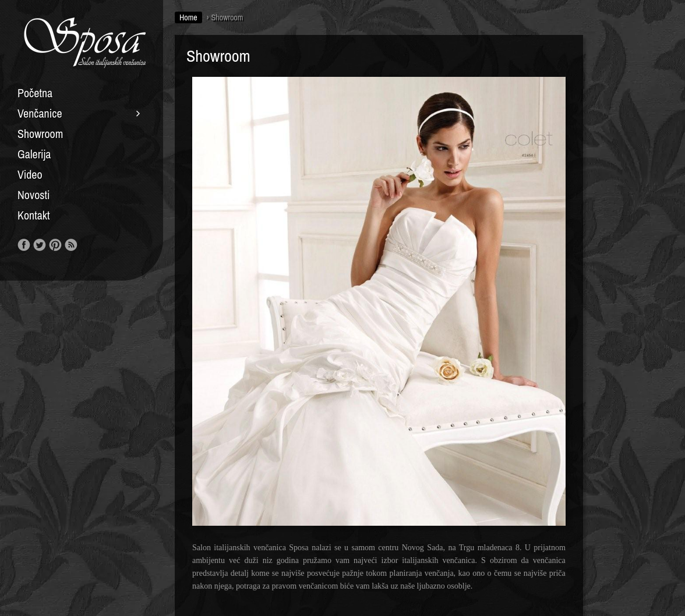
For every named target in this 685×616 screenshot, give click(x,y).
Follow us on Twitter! (40, 245)
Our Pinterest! (55, 245)
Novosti (34, 195)
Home (188, 17)
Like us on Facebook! (24, 245)
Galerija (34, 154)
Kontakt (34, 215)
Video (30, 175)
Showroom (40, 134)
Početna (35, 93)
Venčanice (40, 114)
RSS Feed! (71, 245)
